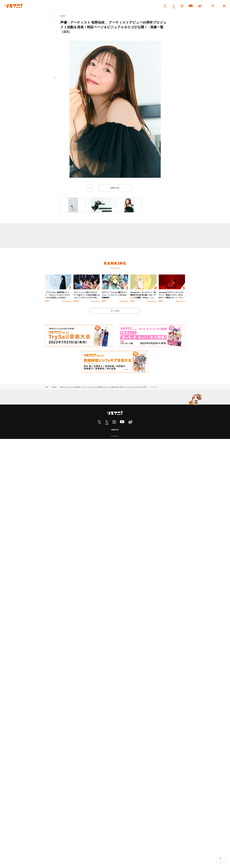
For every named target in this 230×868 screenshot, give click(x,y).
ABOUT (115, 430)
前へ (55, 78)
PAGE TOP (220, 859)
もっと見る (115, 311)
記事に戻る (115, 188)
